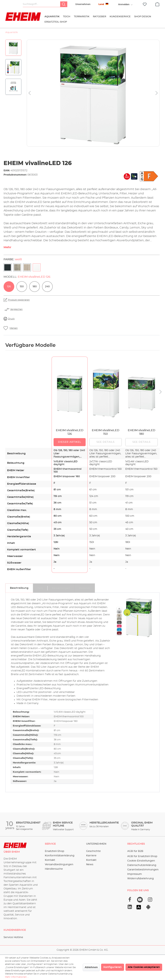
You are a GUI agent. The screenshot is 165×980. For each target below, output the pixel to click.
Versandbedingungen (59, 865)
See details (106, 442)
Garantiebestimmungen (143, 870)
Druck (11, 319)
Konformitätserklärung (60, 856)
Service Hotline (13, 937)
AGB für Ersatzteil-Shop (142, 856)
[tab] (19, 588)
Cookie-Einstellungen (141, 861)
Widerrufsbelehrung (141, 879)
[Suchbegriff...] (42, 4)
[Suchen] (64, 4)
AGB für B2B (135, 851)
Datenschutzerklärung (142, 865)
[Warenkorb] (157, 4)
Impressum (135, 874)
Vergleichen (16, 309)
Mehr (7, 247)
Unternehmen (83, 4)
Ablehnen (91, 967)
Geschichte (93, 851)
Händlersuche (54, 869)
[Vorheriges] (30, 93)
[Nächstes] (157, 93)
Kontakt (50, 860)
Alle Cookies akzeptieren (144, 967)
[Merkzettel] (145, 4)
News (90, 865)
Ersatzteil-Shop (55, 851)
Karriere (91, 856)
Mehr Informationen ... (17, 977)
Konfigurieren (113, 967)
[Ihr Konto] (124, 4)
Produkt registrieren (19, 300)
